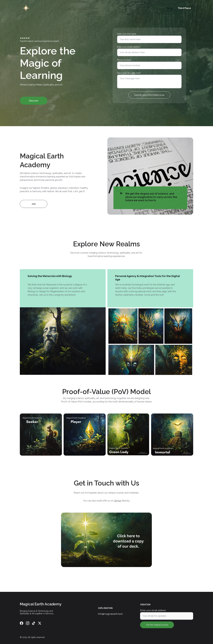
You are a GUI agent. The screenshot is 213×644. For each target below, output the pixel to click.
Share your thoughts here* (129, 73)
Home (170, 8)
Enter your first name (127, 34)
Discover (34, 101)
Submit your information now (149, 95)
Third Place (184, 8)
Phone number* (124, 60)
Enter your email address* (129, 47)
